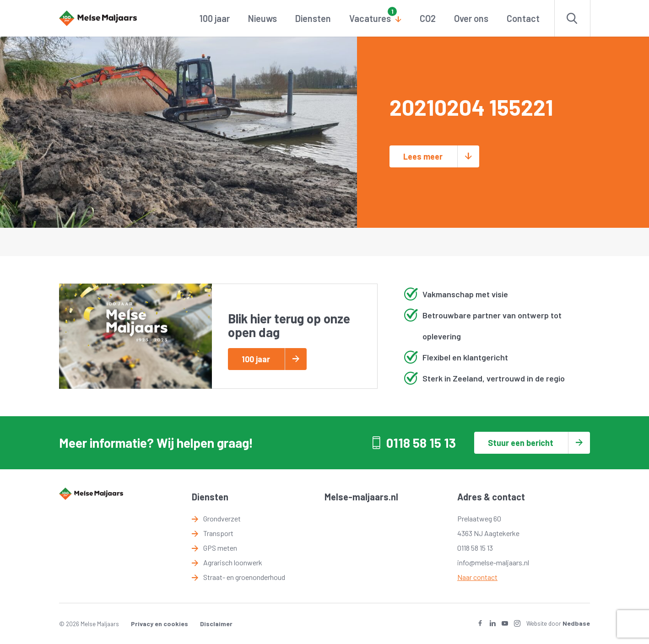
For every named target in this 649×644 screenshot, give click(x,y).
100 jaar (215, 18)
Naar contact (477, 577)
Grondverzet (222, 518)
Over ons (471, 18)
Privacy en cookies (160, 624)
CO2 (428, 18)
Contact (523, 18)
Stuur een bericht (521, 443)
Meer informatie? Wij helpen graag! (156, 443)
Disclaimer (216, 624)
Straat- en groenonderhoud (244, 577)
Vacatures (370, 18)
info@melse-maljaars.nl (493, 562)
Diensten (313, 18)
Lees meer (423, 156)
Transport (218, 533)
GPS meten (220, 548)
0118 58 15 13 (421, 443)
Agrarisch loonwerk (233, 562)
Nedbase (576, 623)
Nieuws (262, 18)
